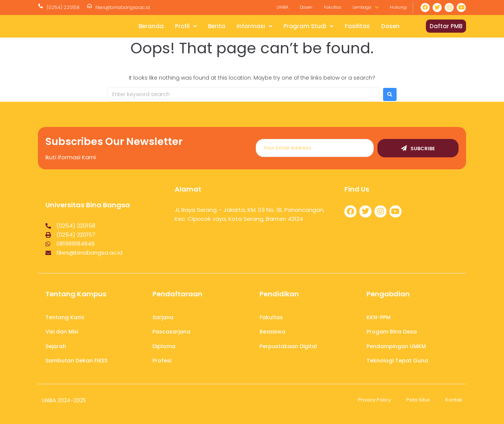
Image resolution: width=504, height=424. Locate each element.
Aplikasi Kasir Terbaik (252, 418)
